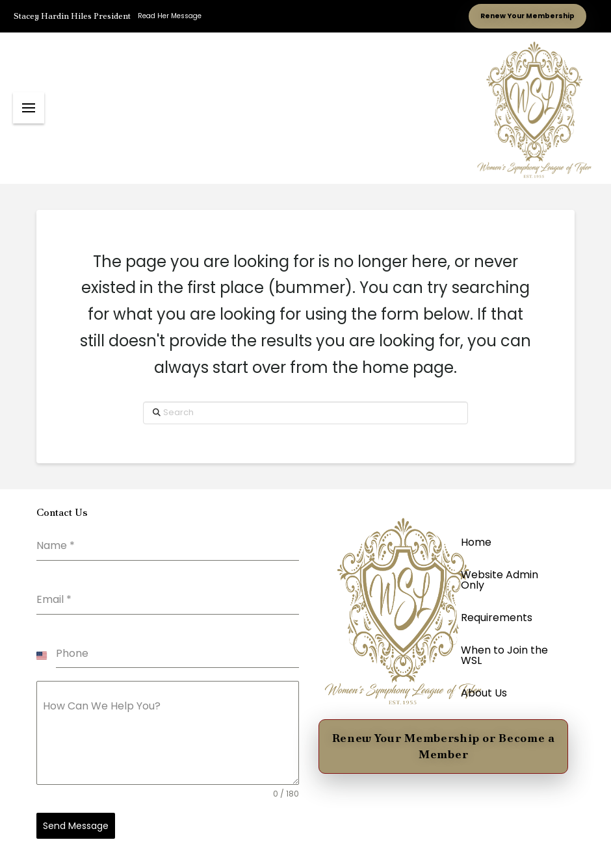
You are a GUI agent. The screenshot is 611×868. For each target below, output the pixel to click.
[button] (29, 108)
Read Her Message (170, 16)
